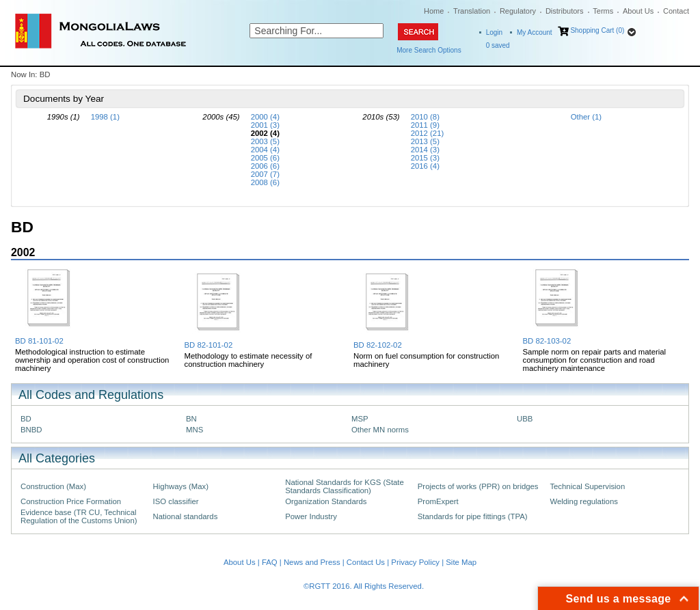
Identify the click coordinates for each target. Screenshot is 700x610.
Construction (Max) (53, 486)
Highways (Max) (181, 486)
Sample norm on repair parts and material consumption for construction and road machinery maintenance (595, 360)
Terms (603, 11)
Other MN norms (380, 430)
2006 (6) (265, 166)
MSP (360, 419)
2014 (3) (425, 150)
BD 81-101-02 (39, 341)
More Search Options (429, 50)
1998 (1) (105, 117)
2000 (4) (265, 117)
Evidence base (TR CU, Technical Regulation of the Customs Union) (79, 516)
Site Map (461, 562)
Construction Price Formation (71, 501)
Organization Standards (326, 501)
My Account (535, 32)
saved (498, 45)
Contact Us (366, 562)
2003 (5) (265, 141)
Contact (676, 11)
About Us (638, 11)
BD (26, 419)
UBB (525, 419)
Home (434, 11)
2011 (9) (425, 125)
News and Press (312, 562)
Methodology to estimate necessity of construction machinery (248, 360)
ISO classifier (176, 501)
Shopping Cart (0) (597, 30)
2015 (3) (425, 158)
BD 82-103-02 (547, 341)
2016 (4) (425, 166)
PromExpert (438, 501)
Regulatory (518, 11)
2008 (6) (265, 182)
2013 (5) (425, 141)
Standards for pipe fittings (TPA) (473, 516)
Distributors (565, 11)
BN (191, 419)
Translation (472, 11)
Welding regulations (584, 501)
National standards (186, 516)
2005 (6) (265, 158)
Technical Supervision (587, 486)
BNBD (31, 430)
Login (494, 32)
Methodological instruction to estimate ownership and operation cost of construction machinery (92, 360)
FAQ (270, 562)
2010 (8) (425, 117)
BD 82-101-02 (209, 345)
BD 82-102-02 (378, 345)
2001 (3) (265, 125)
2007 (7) (265, 174)
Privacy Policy (415, 562)
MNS (194, 430)
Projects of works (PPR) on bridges (478, 486)
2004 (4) (265, 150)
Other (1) (586, 117)
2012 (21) (428, 133)
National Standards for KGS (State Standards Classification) (345, 486)
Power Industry (311, 516)
